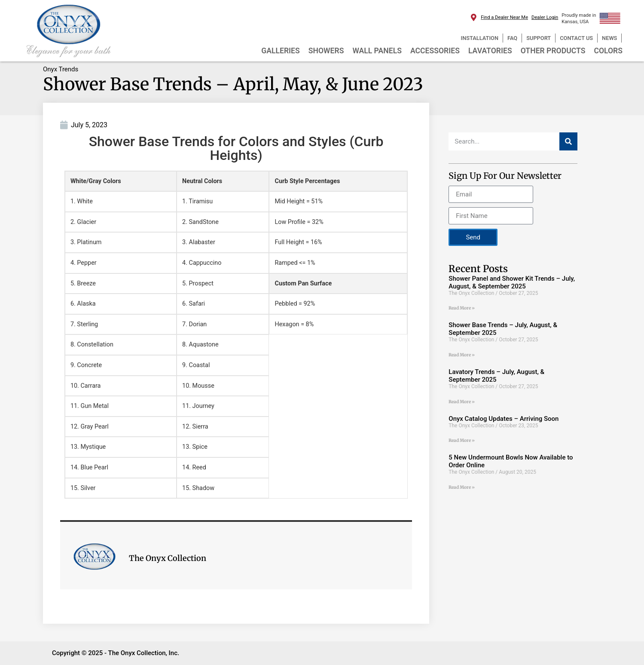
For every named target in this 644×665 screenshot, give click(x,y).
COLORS (608, 51)
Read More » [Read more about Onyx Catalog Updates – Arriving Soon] (462, 440)
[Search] (568, 141)
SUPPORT (539, 38)
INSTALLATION (480, 38)
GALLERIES (281, 51)
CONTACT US (576, 38)
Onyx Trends (61, 69)
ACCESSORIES (435, 51)
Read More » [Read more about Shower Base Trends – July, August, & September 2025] (462, 355)
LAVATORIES (490, 51)
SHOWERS (326, 51)
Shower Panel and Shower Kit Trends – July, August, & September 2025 (512, 282)
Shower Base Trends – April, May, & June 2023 (233, 84)
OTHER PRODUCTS (553, 51)
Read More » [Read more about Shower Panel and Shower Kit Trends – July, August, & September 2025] (462, 308)
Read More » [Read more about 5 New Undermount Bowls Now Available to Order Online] (462, 487)
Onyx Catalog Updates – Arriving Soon (504, 419)
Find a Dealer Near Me (504, 17)
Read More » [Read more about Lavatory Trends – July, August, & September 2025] (462, 402)
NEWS (609, 38)
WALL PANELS (377, 51)
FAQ (512, 38)
